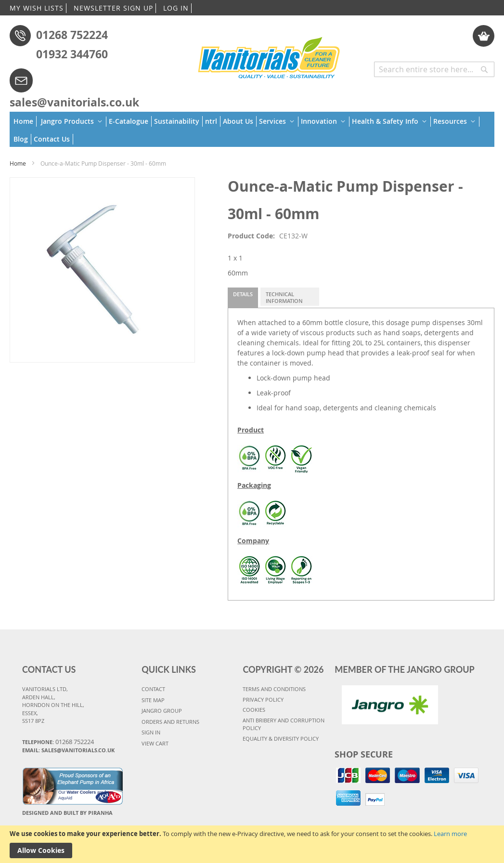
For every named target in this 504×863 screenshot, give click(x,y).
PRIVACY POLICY (263, 700)
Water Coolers (82, 792)
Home (18, 163)
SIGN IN (151, 732)
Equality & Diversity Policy (281, 739)
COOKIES (254, 710)
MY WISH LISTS (37, 8)
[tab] (243, 298)
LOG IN (176, 8)
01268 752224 (72, 35)
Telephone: (58, 742)
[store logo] (269, 56)
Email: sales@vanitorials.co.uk (68, 750)
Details (243, 294)
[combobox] (434, 69)
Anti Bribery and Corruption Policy (284, 724)
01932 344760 (72, 54)
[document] (252, 844)
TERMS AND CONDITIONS (274, 689)
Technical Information (284, 297)
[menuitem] (25, 121)
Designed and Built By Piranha (67, 813)
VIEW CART (155, 743)
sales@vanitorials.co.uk (74, 102)
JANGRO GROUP (162, 711)
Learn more (450, 834)
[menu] (252, 129)
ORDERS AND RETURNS (170, 722)
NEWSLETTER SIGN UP (113, 8)
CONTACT (153, 689)
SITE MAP (153, 700)
